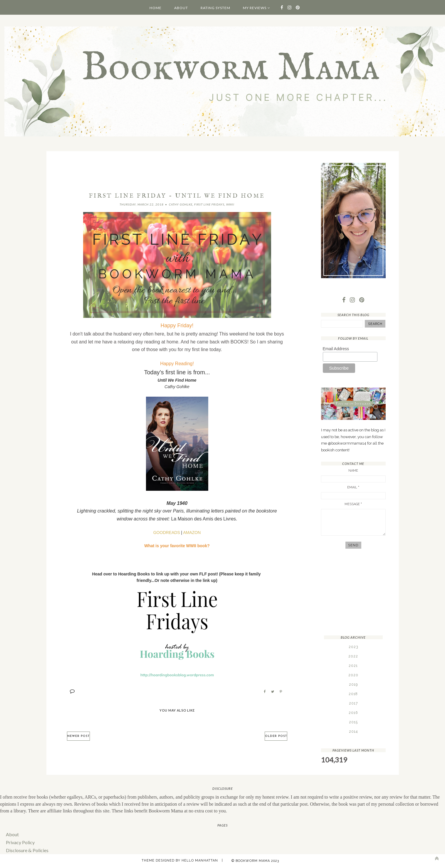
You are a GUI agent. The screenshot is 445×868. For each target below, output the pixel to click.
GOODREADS (167, 533)
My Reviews (255, 8)
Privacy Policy (20, 842)
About (181, 8)
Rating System (215, 8)
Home (156, 8)
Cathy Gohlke (181, 204)
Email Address (336, 349)
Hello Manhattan (200, 861)
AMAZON (192, 533)
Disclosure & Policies (27, 850)
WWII (230, 204)
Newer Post (78, 736)
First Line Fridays (209, 204)
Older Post (276, 736)
